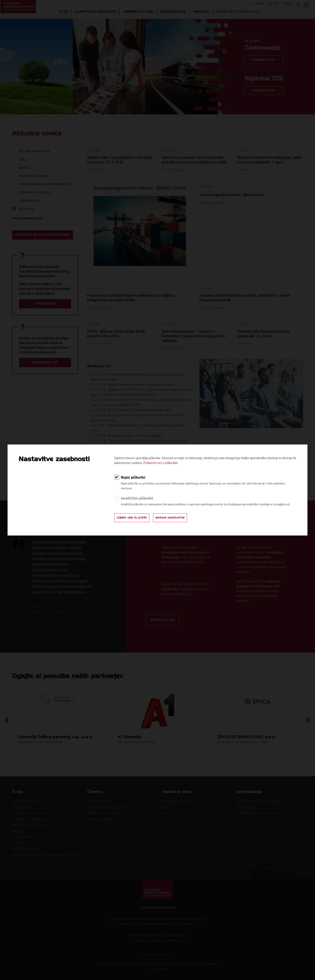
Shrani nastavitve (180, 519)
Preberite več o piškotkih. (161, 464)
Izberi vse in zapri (135, 519)
